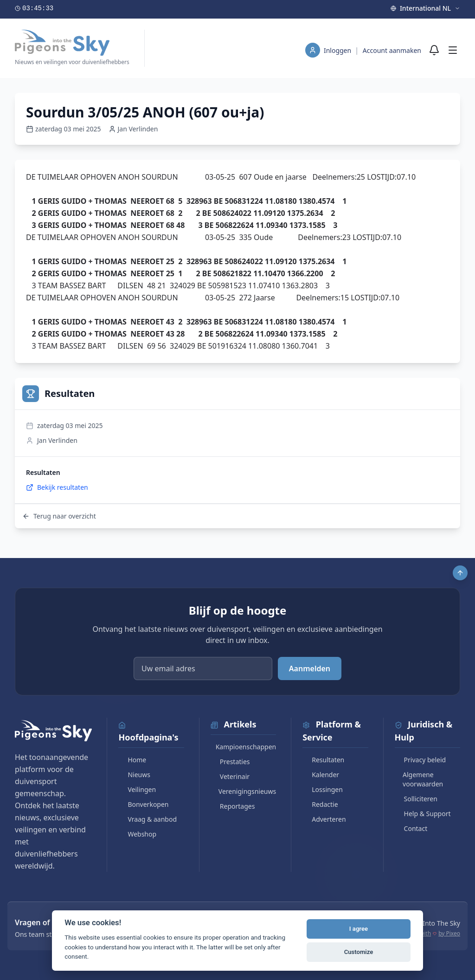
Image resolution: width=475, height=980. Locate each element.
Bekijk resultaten (57, 487)
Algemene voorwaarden (419, 779)
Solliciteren (416, 799)
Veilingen (137, 789)
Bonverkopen (143, 804)
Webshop (137, 834)
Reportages (233, 806)
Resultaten (323, 760)
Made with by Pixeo (432, 934)
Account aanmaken (392, 50)
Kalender (321, 775)
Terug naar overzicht (59, 516)
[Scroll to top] (460, 573)
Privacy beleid (420, 760)
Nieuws (134, 775)
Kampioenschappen (243, 747)
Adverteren (324, 819)
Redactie (320, 804)
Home (132, 760)
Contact (411, 828)
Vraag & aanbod (148, 819)
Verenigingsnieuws (243, 791)
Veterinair (230, 776)
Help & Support (423, 814)
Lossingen (323, 789)
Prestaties (230, 762)
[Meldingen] (434, 50)
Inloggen (338, 50)
